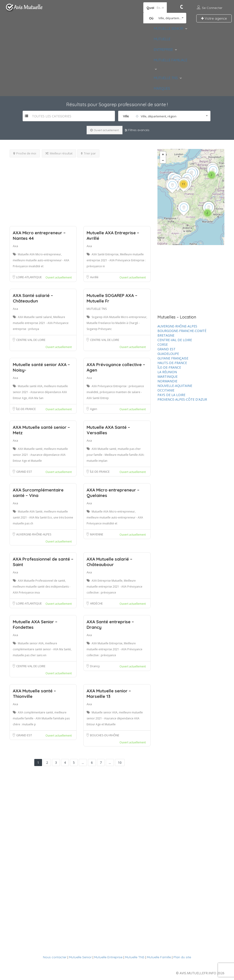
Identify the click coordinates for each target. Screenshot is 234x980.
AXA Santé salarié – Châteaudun (33, 298)
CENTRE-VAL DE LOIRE (31, 340)
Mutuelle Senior (80, 957)
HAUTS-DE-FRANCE (172, 363)
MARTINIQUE (168, 377)
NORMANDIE (167, 381)
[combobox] (165, 18)
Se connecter (212, 8)
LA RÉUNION (167, 372)
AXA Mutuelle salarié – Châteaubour (109, 562)
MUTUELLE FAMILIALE (171, 60)
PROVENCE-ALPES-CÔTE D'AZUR (182, 399)
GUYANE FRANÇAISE (173, 358)
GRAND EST (24, 472)
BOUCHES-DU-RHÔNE (105, 735)
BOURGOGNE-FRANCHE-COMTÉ (182, 331)
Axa (15, 246)
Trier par (88, 153)
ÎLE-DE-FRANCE (26, 409)
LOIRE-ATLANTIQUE (29, 277)
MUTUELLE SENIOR (169, 28)
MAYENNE (97, 534)
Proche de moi (25, 153)
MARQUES (162, 88)
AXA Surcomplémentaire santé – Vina (38, 493)
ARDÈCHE (96, 603)
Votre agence (214, 18)
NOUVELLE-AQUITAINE (175, 386)
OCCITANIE (166, 390)
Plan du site (182, 957)
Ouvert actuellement (105, 130)
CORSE (163, 344)
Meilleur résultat (59, 153)
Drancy (95, 666)
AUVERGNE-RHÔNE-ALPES (34, 534)
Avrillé (94, 277)
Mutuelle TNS (135, 957)
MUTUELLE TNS (166, 78)
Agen (94, 409)
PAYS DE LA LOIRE (171, 395)
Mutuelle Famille (159, 957)
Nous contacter (55, 957)
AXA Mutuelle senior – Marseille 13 (109, 694)
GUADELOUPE (168, 354)
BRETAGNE (166, 335)
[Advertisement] (80, 189)
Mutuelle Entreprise (108, 957)
